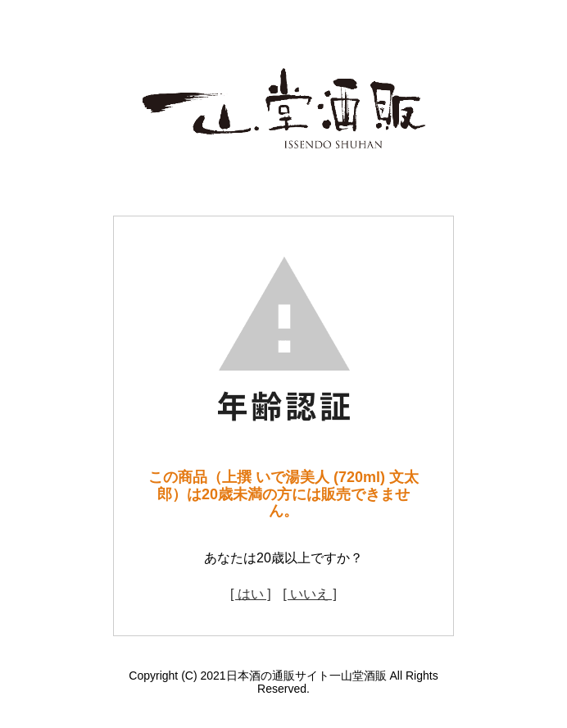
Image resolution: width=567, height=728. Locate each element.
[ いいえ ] (310, 594)
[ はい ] (251, 594)
